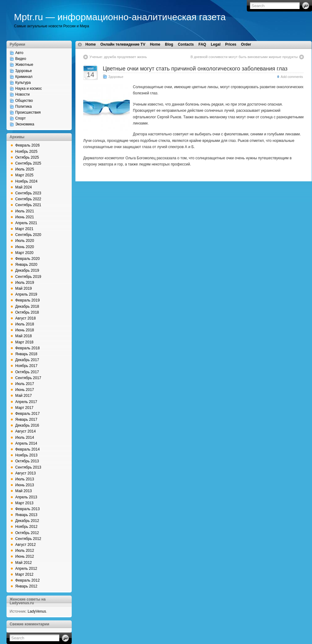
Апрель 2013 (26, 497)
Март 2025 (24, 175)
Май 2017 (24, 396)
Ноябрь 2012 (26, 527)
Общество (24, 101)
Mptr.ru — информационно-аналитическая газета (120, 17)
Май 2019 (24, 288)
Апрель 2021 (26, 223)
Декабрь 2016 (27, 425)
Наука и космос (29, 88)
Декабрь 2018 (27, 306)
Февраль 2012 (27, 580)
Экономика (25, 124)
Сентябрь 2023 (28, 193)
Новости (22, 94)
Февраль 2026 (27, 145)
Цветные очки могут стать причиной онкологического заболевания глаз (195, 69)
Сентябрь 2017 (28, 378)
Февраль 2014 (27, 449)
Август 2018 (25, 318)
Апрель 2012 (26, 569)
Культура (23, 83)
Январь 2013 (26, 515)
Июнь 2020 (25, 247)
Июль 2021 (25, 211)
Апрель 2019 (26, 294)
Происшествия (28, 112)
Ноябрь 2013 (26, 455)
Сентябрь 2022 (28, 199)
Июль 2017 (25, 384)
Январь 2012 (26, 586)
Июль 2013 (25, 479)
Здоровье (24, 71)
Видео (21, 59)
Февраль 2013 (27, 509)
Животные (24, 65)
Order (246, 44)
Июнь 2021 (25, 217)
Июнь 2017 (25, 390)
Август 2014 (25, 431)
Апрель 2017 (26, 402)
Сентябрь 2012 (28, 539)
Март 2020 (24, 253)
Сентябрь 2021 (28, 205)
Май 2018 (24, 336)
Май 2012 (24, 563)
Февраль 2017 (27, 414)
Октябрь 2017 (27, 372)
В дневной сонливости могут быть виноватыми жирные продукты (244, 57)
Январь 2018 (26, 354)
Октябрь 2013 (27, 461)
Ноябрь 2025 (26, 152)
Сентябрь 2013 (28, 467)
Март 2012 (24, 574)
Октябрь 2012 (27, 533)
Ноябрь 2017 (26, 366)
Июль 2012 (25, 551)
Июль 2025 (25, 169)
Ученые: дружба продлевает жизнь (118, 57)
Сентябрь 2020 (28, 235)
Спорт (20, 118)
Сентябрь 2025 (28, 163)
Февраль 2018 (27, 348)
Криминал (24, 77)
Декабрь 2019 (27, 270)
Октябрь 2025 (27, 157)
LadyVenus (37, 611)
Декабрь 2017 (27, 360)
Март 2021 (24, 229)
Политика (23, 107)
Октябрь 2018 (27, 312)
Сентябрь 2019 (28, 277)
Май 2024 (24, 187)
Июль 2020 (25, 241)
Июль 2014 (25, 438)
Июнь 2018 (25, 330)
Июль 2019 (25, 283)
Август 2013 (25, 473)
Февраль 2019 (27, 300)
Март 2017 (24, 408)
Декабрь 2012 (27, 521)
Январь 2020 (26, 265)
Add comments (292, 77)
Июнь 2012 (25, 556)
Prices (231, 44)
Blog (169, 44)
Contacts (186, 44)
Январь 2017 (26, 420)
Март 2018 (24, 342)
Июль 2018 (25, 324)
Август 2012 (25, 545)
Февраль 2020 (27, 259)
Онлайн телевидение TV (123, 44)
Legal (216, 44)
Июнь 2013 (25, 485)
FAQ (202, 44)
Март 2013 (24, 503)
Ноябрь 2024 (26, 181)
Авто (19, 53)
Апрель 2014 (26, 443)
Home (90, 44)
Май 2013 (24, 491)
